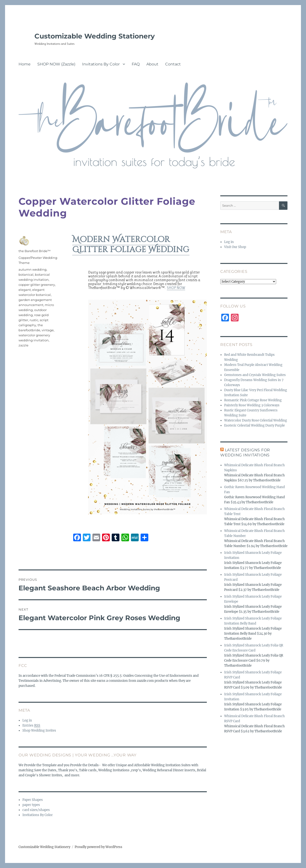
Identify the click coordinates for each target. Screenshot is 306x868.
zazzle (23, 345)
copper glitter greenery (37, 285)
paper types (31, 805)
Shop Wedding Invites (39, 731)
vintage (48, 330)
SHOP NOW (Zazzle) (56, 64)
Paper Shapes (33, 800)
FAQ (136, 64)
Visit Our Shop (235, 247)
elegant (25, 290)
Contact (173, 64)
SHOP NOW (176, 288)
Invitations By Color (101, 64)
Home (25, 64)
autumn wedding (33, 269)
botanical (26, 274)
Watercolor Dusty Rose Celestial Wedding (256, 420)
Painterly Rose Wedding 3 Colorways (252, 405)
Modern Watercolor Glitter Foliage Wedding (131, 245)
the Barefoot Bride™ (35, 251)
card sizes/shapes (36, 810)
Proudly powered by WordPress (98, 847)
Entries (31, 726)
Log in (27, 720)
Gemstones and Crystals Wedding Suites (255, 375)
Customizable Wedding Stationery (95, 36)
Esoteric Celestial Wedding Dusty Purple (254, 425)
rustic (34, 320)
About (152, 64)
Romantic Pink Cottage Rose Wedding (253, 400)
